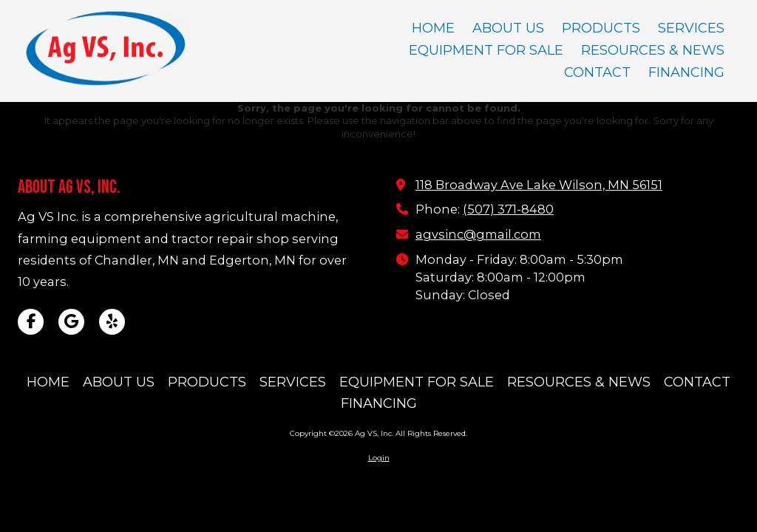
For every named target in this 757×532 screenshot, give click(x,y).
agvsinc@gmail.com (478, 234)
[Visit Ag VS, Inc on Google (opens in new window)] (71, 322)
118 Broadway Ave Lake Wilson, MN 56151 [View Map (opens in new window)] (539, 185)
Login (379, 458)
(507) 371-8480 (508, 209)
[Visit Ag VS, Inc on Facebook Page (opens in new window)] (31, 322)
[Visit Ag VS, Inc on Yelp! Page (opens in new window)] (112, 322)
